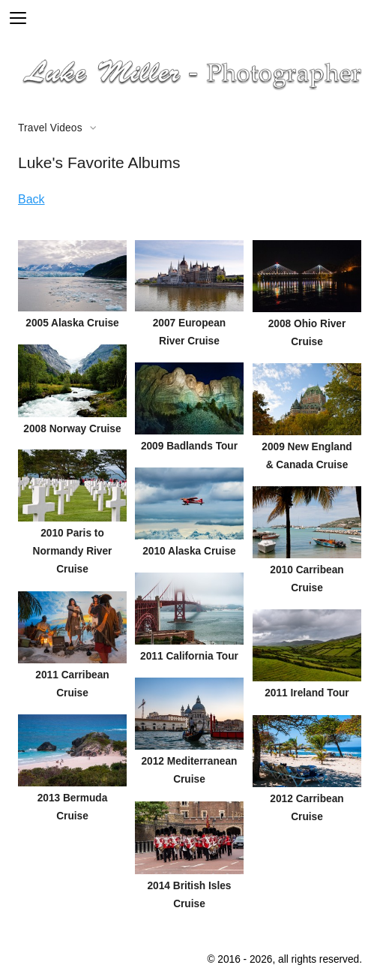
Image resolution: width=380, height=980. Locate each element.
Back (31, 199)
